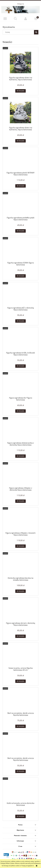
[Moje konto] (26, 19)
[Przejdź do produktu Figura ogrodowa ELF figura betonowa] (20, 385)
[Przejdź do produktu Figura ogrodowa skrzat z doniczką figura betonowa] (20, 610)
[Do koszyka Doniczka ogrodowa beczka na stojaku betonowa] (20, 591)
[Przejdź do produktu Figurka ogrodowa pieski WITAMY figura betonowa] (20, 160)
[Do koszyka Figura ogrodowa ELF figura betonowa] (20, 411)
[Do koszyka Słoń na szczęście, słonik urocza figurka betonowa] (20, 726)
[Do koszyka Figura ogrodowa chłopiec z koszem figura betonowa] (20, 546)
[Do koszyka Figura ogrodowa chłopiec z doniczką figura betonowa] (20, 501)
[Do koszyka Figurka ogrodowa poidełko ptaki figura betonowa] (20, 231)
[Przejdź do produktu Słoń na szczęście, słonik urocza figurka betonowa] (20, 700)
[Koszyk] (36, 19)
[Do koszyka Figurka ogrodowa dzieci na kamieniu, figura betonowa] (20, 91)
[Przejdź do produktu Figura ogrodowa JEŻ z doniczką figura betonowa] (20, 295)
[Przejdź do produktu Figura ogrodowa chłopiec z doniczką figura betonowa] (20, 475)
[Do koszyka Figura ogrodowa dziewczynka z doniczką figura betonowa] (20, 456)
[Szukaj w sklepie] (19, 32)
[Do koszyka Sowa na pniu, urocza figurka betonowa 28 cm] (20, 681)
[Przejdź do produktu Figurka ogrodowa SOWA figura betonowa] (20, 250)
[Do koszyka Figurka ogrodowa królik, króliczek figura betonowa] (20, 366)
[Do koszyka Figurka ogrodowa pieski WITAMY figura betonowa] (20, 186)
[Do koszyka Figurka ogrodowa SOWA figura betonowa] (20, 276)
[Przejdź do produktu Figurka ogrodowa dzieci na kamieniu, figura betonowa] (20, 62)
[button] (5, 19)
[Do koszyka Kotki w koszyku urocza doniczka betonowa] (20, 816)
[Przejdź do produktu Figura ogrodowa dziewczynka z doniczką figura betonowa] (20, 430)
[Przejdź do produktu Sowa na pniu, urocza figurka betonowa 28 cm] (20, 655)
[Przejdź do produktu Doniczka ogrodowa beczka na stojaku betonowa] (20, 565)
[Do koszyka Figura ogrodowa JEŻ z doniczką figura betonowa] (20, 321)
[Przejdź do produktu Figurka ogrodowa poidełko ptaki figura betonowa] (20, 205)
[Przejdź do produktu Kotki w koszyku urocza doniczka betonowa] (20, 790)
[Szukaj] (15, 19)
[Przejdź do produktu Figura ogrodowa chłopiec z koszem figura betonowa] (20, 520)
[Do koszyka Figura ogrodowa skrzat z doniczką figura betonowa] (20, 636)
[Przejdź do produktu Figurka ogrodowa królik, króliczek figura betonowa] (20, 340)
